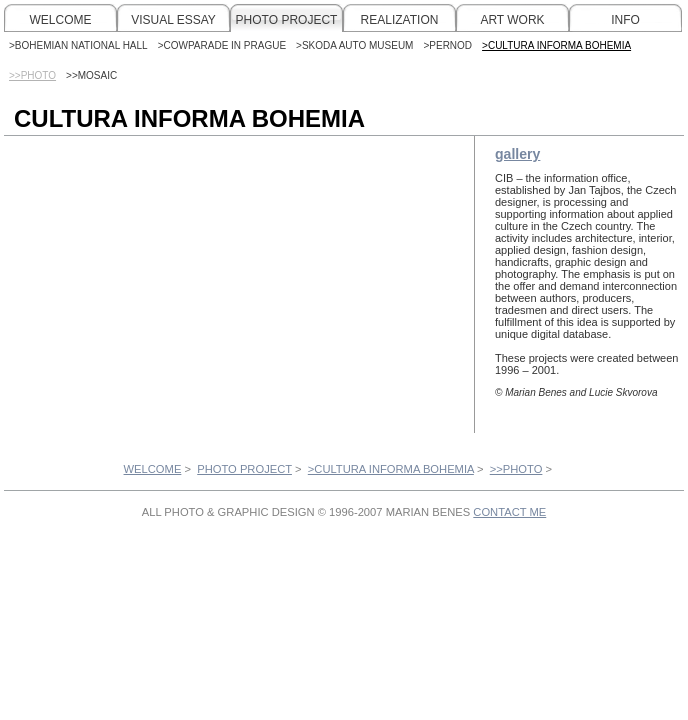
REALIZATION (400, 20)
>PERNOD (447, 45)
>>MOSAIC (91, 75)
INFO (625, 20)
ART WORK (512, 20)
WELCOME (60, 20)
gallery (517, 154)
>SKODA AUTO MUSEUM (354, 45)
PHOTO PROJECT (287, 20)
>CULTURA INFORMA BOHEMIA (556, 45)
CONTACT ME (509, 512)
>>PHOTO (516, 469)
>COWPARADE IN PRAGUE (222, 45)
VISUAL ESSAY (173, 20)
